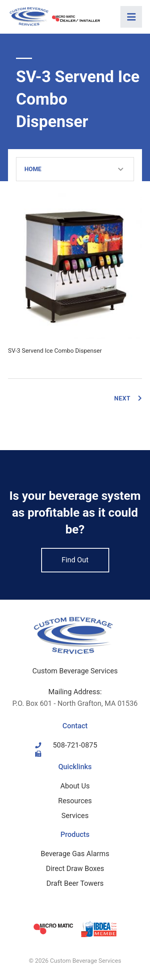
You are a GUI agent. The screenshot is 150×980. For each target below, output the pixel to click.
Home (33, 169)
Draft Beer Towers (75, 883)
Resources (75, 801)
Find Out (75, 560)
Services (75, 815)
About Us (75, 786)
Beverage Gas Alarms (75, 854)
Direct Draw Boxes (75, 868)
